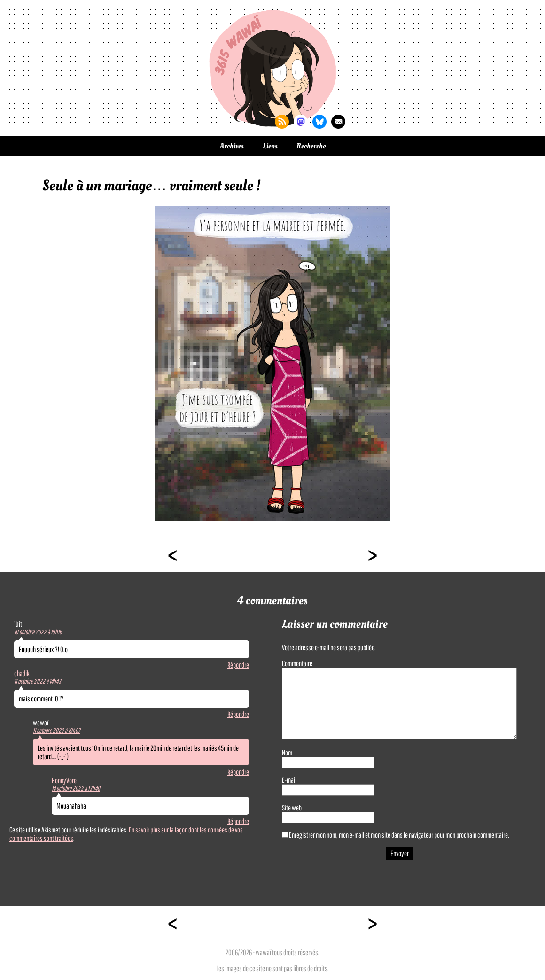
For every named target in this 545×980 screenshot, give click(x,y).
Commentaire (297, 663)
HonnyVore (64, 780)
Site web (292, 808)
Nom (287, 753)
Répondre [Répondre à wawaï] (238, 772)
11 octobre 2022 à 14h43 (38, 681)
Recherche (311, 146)
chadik (22, 673)
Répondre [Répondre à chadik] (238, 714)
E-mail (289, 780)
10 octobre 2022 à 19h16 (38, 632)
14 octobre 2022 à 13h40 (76, 788)
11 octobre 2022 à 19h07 (57, 731)
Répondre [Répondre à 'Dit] (238, 665)
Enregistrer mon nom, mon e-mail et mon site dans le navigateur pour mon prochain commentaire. (399, 835)
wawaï (263, 952)
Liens (270, 146)
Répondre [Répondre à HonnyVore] (238, 821)
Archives (232, 146)
